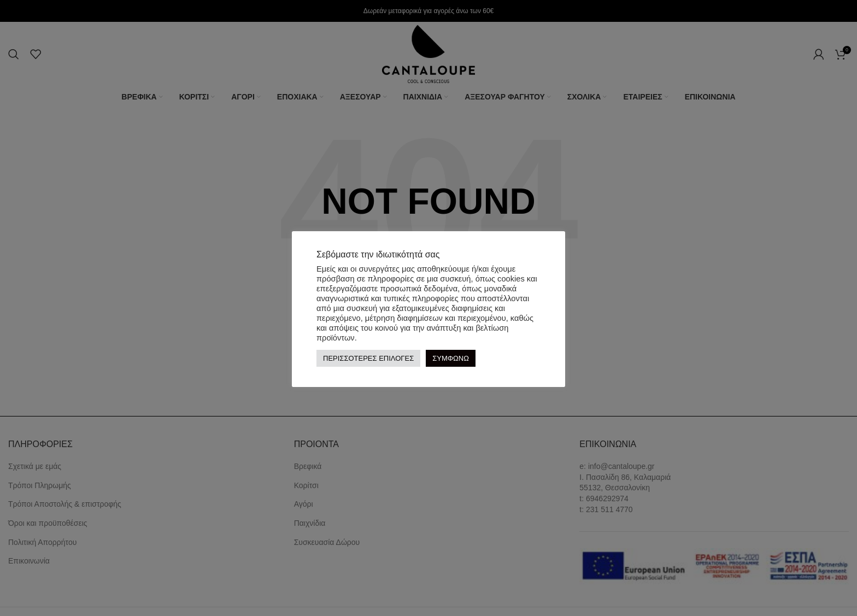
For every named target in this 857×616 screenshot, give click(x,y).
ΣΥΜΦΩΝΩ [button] (451, 358)
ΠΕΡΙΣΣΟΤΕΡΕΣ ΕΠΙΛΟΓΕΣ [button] (368, 358)
